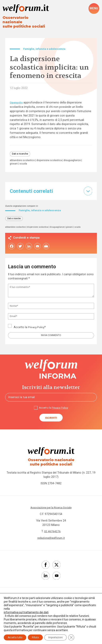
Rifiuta (35, 637)
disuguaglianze (19, 161)
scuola (43, 161)
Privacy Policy (37, 325)
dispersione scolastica (51, 157)
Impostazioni (55, 637)
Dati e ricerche (20, 150)
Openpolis (17, 99)
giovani (33, 161)
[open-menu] (94, 9)
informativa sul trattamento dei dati (26, 612)
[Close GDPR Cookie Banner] (71, 637)
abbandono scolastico (23, 157)
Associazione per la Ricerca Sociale (51, 508)
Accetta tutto (15, 637)
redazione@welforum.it (51, 538)
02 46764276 (52, 532)
